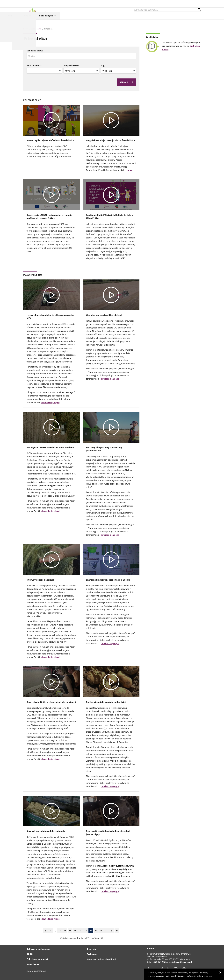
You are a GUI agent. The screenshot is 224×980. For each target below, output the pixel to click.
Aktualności (75, 19)
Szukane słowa (35, 51)
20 (101, 931)
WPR (153, 19)
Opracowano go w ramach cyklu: (54, 486)
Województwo (72, 65)
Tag (103, 65)
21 (107, 931)
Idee (168, 19)
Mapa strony (33, 964)
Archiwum (92, 954)
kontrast (181, 4)
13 (65, 931)
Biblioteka (152, 37)
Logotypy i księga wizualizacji (102, 959)
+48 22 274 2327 (159, 962)
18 (91, 931)
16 (80, 931)
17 (86, 931)
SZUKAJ (127, 82)
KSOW (93, 19)
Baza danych (188, 19)
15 (75, 931)
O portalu (92, 949)
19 (96, 931)
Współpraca (133, 19)
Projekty (112, 19)
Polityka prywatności (37, 959)
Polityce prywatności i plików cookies (193, 976)
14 (70, 931)
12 (60, 931)
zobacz (130, 170)
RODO (30, 954)
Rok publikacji (35, 65)
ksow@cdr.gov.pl (183, 962)
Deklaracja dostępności (38, 949)
